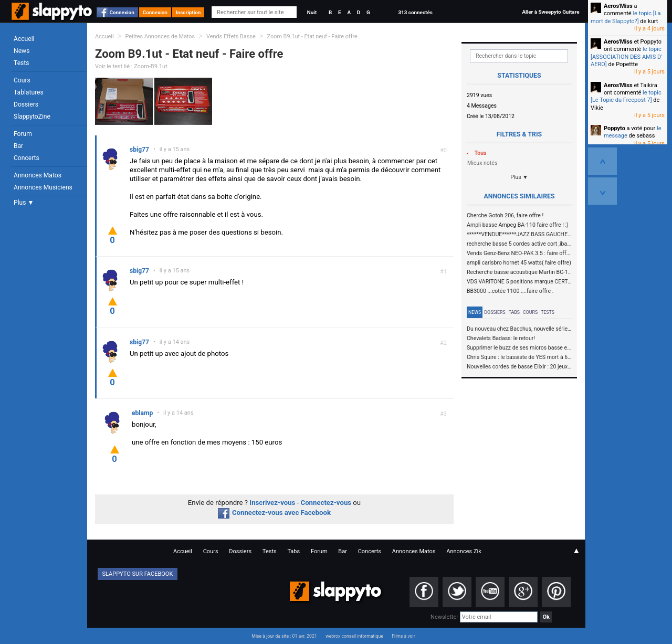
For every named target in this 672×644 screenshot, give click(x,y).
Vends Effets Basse (231, 36)
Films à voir (403, 636)
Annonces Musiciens (43, 187)
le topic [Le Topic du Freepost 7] (626, 96)
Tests (21, 63)
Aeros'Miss (618, 6)
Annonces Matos (38, 175)
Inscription (188, 12)
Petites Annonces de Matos (160, 36)
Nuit (312, 12)
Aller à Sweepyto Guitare (550, 12)
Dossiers (26, 104)
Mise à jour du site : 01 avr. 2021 (284, 636)
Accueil (24, 39)
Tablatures (29, 92)
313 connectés (415, 12)
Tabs (514, 312)
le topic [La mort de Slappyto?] (626, 17)
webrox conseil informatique (354, 636)
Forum (23, 134)
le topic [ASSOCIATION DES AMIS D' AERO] (626, 57)
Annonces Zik (464, 551)
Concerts (27, 158)
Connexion (122, 12)
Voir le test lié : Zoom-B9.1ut (131, 66)
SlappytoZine (32, 117)
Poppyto (615, 128)
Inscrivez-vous (272, 503)
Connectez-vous (326, 503)
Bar (18, 146)
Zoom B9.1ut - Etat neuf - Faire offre (312, 36)
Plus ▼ (24, 203)
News (22, 51)
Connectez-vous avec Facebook (274, 513)
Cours (22, 80)
